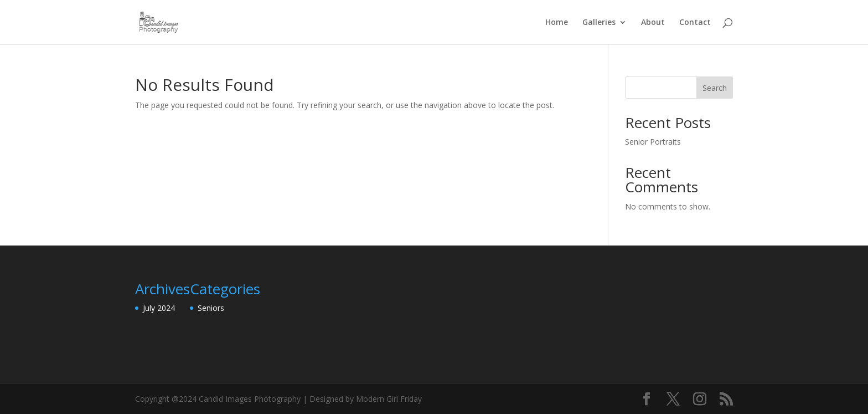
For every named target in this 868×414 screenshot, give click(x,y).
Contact (695, 23)
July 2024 (159, 308)
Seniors (211, 308)
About (653, 23)
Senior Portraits (653, 142)
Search (715, 88)
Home (557, 23)
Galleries (599, 23)
